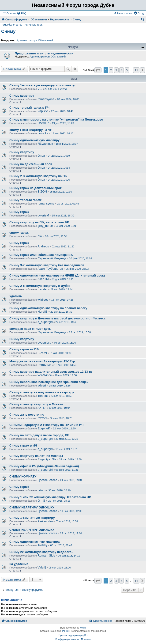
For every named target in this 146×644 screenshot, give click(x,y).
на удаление (19, 564)
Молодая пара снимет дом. (30, 329)
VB (39, 89)
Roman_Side (46, 555)
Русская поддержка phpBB (73, 635)
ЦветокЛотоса (47, 480)
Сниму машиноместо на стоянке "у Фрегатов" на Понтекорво (56, 119)
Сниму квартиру (22, 96)
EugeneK (44, 428)
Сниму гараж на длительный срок (36, 188)
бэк (40, 236)
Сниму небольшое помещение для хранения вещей (49, 382)
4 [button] (122, 70)
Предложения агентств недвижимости (44, 53)
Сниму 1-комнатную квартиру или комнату (42, 85)
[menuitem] (22, 13)
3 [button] (116, 70)
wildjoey (43, 300)
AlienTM (43, 279)
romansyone (46, 99)
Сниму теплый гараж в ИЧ (29, 108)
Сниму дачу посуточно (27, 415)
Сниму (8, 31)
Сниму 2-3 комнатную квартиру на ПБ (38, 176)
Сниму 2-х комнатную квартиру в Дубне (40, 286)
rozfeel (42, 418)
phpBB (65, 631)
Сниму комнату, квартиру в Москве (36, 404)
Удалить (16, 296)
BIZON (42, 191)
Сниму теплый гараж (25, 200)
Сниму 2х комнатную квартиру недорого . (41, 552)
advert (42, 385)
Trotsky (42, 545)
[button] (98, 70)
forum (83, 628)
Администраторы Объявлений (35, 40)
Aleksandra (45, 521)
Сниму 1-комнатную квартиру (32, 518)
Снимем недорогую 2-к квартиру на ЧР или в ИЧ (46, 425)
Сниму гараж (19, 212)
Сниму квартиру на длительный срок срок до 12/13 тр (51, 372)
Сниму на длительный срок (31, 164)
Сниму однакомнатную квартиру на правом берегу (48, 308)
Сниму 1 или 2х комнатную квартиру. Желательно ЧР (50, 497)
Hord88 (43, 312)
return (41, 490)
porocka (43, 133)
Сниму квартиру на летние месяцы (36, 456)
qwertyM (43, 215)
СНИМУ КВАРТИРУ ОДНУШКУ (32, 507)
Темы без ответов (12, 25)
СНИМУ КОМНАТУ (23, 476)
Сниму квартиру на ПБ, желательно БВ (39, 222)
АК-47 (42, 408)
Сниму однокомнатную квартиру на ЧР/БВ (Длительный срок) (57, 275)
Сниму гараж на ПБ (24, 349)
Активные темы (34, 25)
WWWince (45, 375)
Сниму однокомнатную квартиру (34, 140)
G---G (41, 501)
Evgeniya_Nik (47, 459)
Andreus (43, 246)
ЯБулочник (45, 144)
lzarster (43, 289)
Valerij (42, 567)
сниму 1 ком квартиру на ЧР (31, 130)
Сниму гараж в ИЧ (23, 445)
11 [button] (136, 70)
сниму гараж (19, 233)
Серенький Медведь (52, 258)
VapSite (43, 111)
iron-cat (43, 396)
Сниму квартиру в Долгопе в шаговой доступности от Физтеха (57, 318)
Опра (41, 156)
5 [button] (127, 70)
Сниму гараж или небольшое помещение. (41, 255)
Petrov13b (44, 365)
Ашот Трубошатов (50, 269)
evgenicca (44, 343)
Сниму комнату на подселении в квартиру (42, 392)
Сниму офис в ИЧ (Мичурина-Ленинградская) (44, 466)
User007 (43, 123)
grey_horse (45, 226)
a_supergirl (45, 322)
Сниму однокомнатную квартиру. (35, 542)
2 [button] (111, 70)
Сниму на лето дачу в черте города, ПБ (39, 435)
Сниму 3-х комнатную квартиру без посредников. (47, 265)
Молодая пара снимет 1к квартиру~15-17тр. (43, 361)
